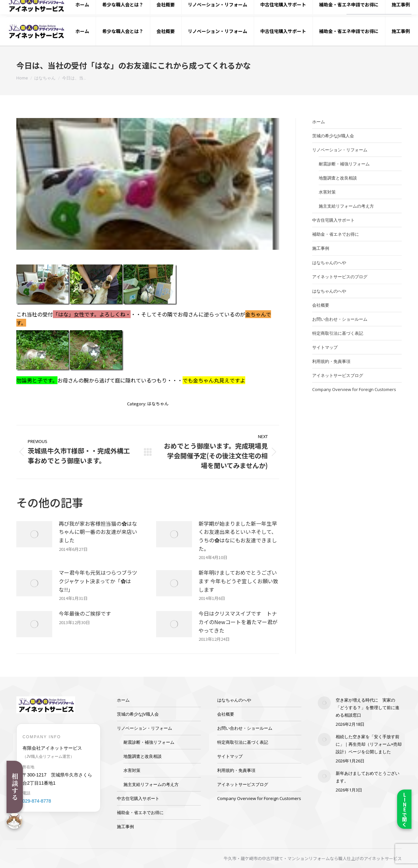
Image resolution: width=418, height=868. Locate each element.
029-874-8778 (320, 8)
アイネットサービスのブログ (340, 277)
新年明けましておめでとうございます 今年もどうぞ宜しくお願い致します (238, 581)
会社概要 (321, 305)
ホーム (319, 122)
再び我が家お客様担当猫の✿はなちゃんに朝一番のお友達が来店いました (98, 532)
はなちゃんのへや (329, 263)
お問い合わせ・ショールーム (340, 319)
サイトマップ (325, 347)
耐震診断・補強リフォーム (344, 164)
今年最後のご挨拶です (85, 613)
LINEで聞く (404, 809)
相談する (15, 787)
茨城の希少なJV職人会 (333, 136)
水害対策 (327, 192)
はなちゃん (158, 404)
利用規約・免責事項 (331, 361)
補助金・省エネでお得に (336, 234)
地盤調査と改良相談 (338, 178)
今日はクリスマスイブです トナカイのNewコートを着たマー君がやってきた (238, 622)
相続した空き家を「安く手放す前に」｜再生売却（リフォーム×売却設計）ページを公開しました (369, 744)
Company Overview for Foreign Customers (354, 389)
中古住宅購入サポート (333, 220)
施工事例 (321, 248)
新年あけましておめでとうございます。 (368, 777)
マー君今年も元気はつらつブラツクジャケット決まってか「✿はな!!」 (98, 581)
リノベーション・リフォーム (340, 150)
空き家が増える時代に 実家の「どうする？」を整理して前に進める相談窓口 (368, 707)
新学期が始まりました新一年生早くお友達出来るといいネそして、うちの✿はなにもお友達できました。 (238, 536)
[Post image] (34, 534)
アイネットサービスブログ (338, 375)
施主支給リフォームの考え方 (346, 206)
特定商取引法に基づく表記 (338, 333)
